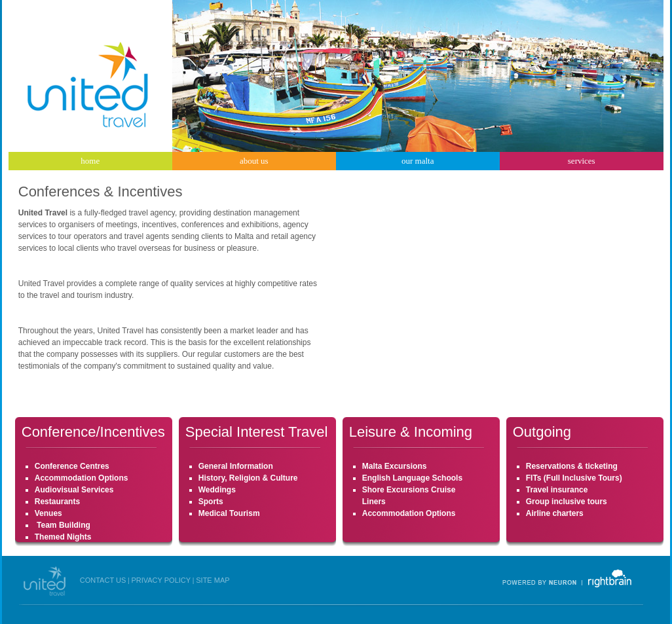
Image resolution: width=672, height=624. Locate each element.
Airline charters (555, 513)
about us (254, 161)
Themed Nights (63, 537)
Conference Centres (72, 466)
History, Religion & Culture (248, 478)
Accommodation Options (82, 478)
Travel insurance (557, 490)
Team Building (63, 525)
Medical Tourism (229, 513)
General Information (236, 466)
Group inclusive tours (567, 502)
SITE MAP (213, 580)
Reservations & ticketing (572, 466)
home (90, 161)
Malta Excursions (395, 466)
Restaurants (57, 502)
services (582, 161)
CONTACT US (103, 580)
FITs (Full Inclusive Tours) (574, 478)
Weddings (217, 490)
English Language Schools (412, 478)
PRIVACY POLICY (161, 580)
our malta (418, 161)
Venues (48, 513)
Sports (211, 502)
